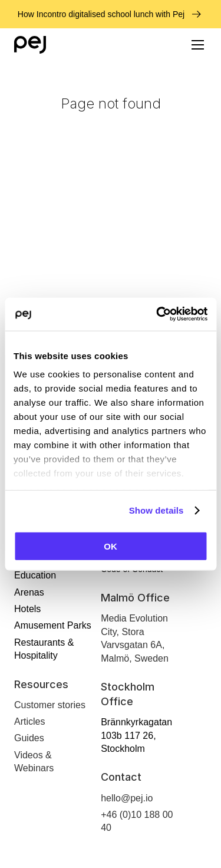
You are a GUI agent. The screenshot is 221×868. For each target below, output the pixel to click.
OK (111, 546)
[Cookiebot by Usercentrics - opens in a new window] (157, 314)
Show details (156, 510)
